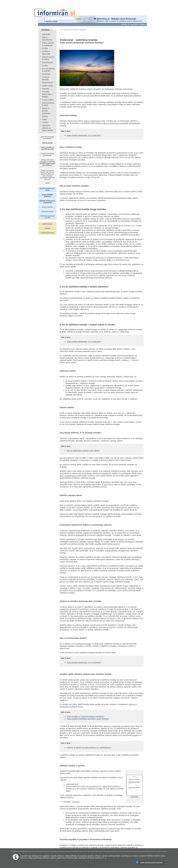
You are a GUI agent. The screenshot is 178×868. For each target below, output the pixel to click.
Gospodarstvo (48, 63)
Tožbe (44, 119)
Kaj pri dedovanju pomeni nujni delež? (83, 451)
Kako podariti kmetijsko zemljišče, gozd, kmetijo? (88, 719)
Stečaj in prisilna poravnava (46, 111)
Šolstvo (45, 116)
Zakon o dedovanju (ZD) (94, 121)
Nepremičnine (47, 83)
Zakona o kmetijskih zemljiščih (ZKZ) (119, 726)
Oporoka (76, 802)
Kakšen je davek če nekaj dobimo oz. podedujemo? (89, 747)
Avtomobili (46, 34)
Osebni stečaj (47, 86)
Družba (45, 48)
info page (4, 2)
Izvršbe (45, 66)
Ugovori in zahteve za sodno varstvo (48, 128)
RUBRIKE (46, 30)
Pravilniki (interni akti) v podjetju (47, 94)
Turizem (45, 122)
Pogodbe (46, 89)
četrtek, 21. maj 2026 (130, 24)
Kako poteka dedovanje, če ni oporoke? (84, 135)
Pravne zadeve (48, 100)
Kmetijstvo (46, 74)
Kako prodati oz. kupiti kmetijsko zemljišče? (86, 716)
